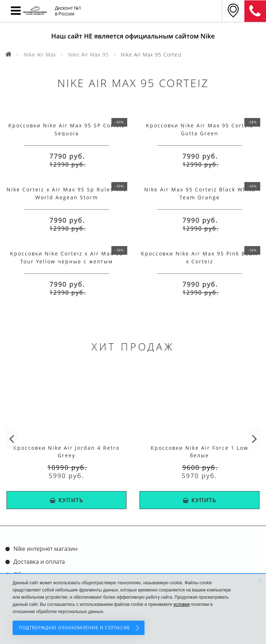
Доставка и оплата (39, 562)
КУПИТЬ (67, 500)
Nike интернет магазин (45, 549)
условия (181, 604)
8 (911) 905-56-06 (255, 11)
